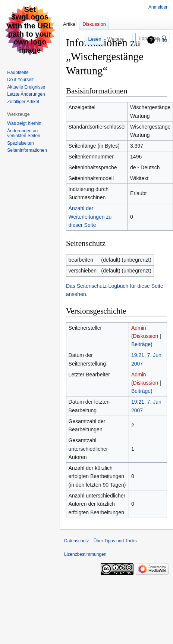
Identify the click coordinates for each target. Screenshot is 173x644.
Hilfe (162, 40)
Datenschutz (77, 541)
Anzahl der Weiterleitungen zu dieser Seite (90, 217)
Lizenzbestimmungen (85, 554)
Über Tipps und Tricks (115, 541)
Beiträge (141, 344)
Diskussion (146, 336)
